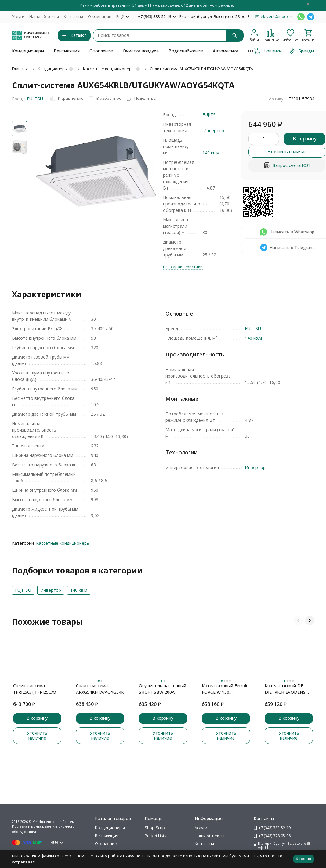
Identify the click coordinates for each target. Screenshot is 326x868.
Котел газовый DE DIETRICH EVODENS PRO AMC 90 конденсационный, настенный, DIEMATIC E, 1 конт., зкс (287, 689)
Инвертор (214, 130)
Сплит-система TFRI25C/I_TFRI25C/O (35, 689)
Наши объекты (44, 16)
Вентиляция (67, 51)
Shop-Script (155, 828)
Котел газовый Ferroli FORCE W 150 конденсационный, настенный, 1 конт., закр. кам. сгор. (224, 689)
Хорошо (304, 859)
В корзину (305, 139)
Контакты (73, 16)
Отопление (101, 51)
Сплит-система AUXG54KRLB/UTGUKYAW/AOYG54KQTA (201, 69)
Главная (20, 69)
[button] (298, 620)
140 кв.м (211, 153)
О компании (100, 16)
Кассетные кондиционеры (109, 69)
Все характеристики (183, 267)
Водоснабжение (186, 51)
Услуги (18, 16)
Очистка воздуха (141, 51)
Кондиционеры (28, 51)
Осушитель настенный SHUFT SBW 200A (163, 689)
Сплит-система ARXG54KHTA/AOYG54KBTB (100, 689)
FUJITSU (35, 99)
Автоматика (226, 51)
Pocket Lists (156, 836)
